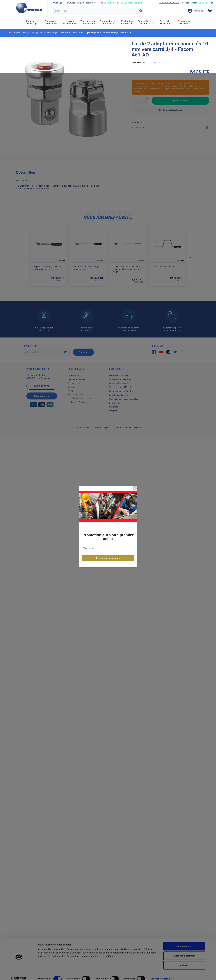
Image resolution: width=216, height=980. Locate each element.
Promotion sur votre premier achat (108, 500)
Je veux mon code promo (108, 522)
